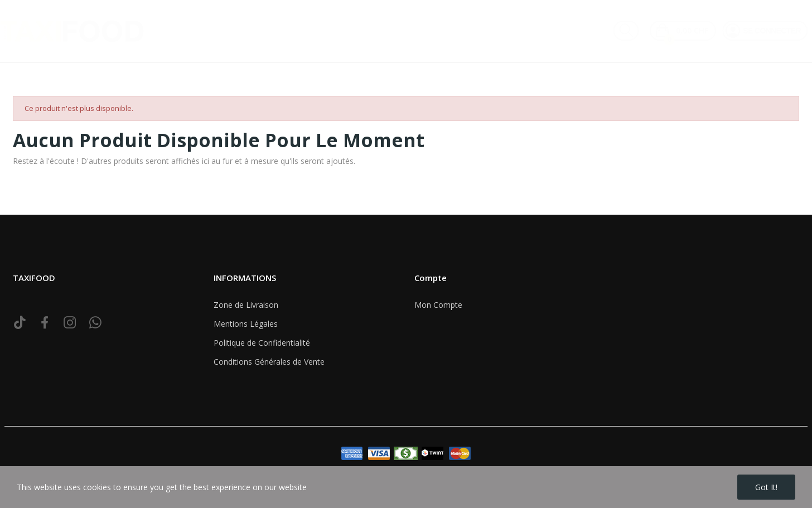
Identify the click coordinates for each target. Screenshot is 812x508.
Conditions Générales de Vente (269, 362)
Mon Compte (438, 305)
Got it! (766, 487)
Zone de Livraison (246, 305)
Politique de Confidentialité (262, 343)
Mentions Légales (246, 324)
